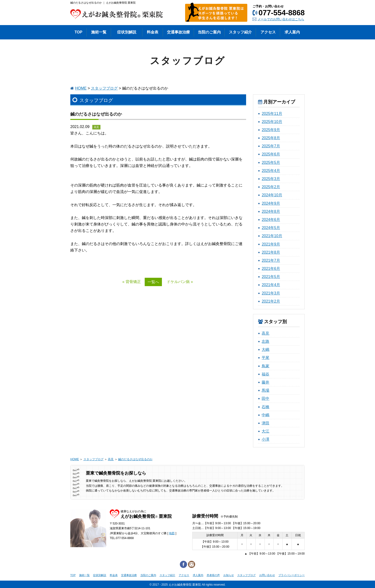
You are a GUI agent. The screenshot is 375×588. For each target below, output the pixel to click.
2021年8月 (271, 252)
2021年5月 (271, 277)
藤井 (265, 382)
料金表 (114, 575)
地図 (172, 533)
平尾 (265, 358)
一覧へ (153, 282)
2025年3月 (271, 179)
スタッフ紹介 (167, 575)
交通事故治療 (129, 575)
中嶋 (265, 415)
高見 (265, 333)
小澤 (265, 439)
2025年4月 (271, 171)
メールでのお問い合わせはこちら (281, 19)
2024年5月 (271, 228)
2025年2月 (271, 187)
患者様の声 (213, 575)
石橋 (265, 407)
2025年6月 (271, 154)
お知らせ (229, 575)
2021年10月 (272, 236)
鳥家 (265, 366)
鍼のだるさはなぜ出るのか (135, 459)
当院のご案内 (148, 575)
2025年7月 (271, 146)
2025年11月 (272, 114)
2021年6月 (271, 269)
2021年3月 (271, 293)
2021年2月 (271, 301)
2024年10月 (272, 195)
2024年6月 (271, 220)
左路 (265, 341)
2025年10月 (272, 122)
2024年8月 (271, 211)
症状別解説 (100, 575)
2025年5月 (271, 163)
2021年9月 (271, 244)
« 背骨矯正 (131, 282)
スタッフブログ (104, 88)
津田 (265, 423)
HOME (81, 88)
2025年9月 (271, 130)
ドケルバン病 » (180, 282)
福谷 (265, 374)
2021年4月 (271, 285)
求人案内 (198, 575)
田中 (265, 398)
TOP (73, 575)
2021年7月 (271, 260)
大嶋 (265, 350)
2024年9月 (271, 203)
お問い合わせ (267, 575)
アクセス (184, 575)
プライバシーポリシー (292, 575)
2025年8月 (271, 138)
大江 (265, 431)
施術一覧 (84, 575)
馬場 (265, 390)
